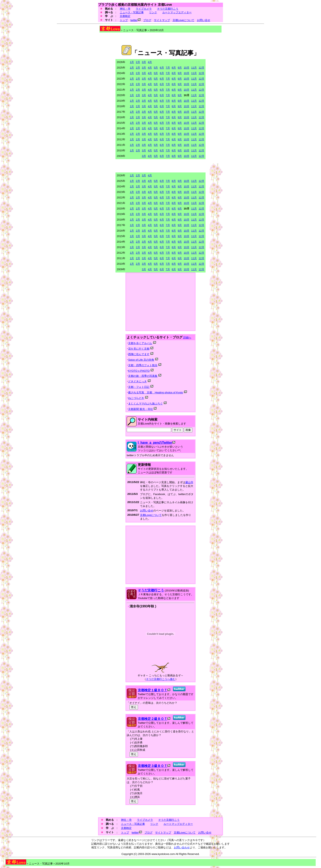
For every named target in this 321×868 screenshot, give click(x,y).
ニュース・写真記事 (132, 12)
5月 (156, 68)
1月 (132, 62)
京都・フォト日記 (139, 387)
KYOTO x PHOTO (139, 371)
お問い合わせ (182, 847)
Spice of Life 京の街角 (141, 360)
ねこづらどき (136, 398)
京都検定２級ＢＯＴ (153, 719)
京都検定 (125, 16)
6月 (162, 68)
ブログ (147, 20)
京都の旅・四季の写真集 (143, 376)
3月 (144, 62)
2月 (138, 62)
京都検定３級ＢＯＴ (153, 766)
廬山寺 (189, 482)
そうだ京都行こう (168, 9)
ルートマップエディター (177, 12)
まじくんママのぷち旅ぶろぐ (145, 404)
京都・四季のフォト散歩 (143, 365)
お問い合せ (204, 20)
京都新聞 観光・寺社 (141, 409)
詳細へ (187, 337)
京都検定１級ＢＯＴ (153, 690)
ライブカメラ (144, 9)
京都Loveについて (183, 20)
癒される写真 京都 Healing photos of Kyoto (156, 392)
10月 (186, 68)
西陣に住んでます (139, 354)
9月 (180, 68)
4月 (150, 62)
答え (134, 707)
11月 (194, 68)
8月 (174, 68)
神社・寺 (125, 9)
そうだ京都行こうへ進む (161, 679)
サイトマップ (162, 20)
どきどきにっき (137, 381)
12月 (201, 68)
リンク (153, 12)
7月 (168, 68)
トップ (124, 20)
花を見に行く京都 (139, 349)
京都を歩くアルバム (140, 343)
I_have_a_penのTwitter (155, 443)
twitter (134, 20)
